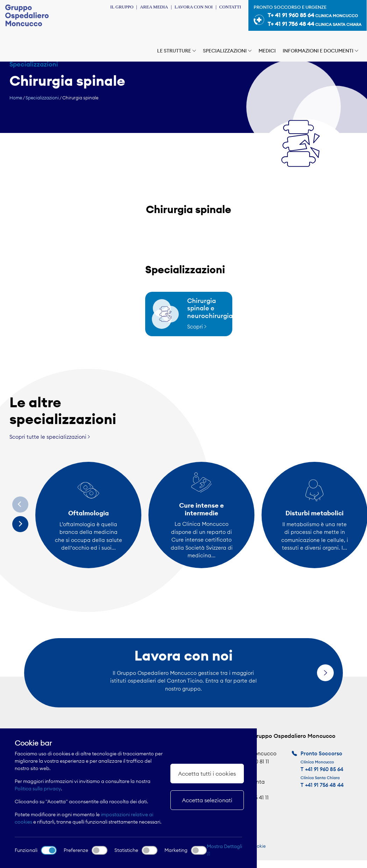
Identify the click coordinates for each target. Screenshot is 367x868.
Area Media (154, 7)
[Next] (20, 524)
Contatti (230, 7)
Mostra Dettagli (224, 850)
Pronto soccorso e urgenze (308, 16)
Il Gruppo (122, 7)
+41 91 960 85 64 (324, 769)
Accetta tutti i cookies (207, 774)
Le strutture (177, 51)
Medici (267, 51)
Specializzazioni (227, 51)
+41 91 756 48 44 (324, 785)
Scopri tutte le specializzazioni (50, 437)
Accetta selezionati (207, 800)
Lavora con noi (194, 7)
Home (16, 98)
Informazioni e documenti (320, 51)
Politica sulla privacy (38, 789)
